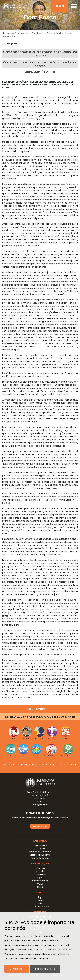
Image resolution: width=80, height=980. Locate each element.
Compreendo (17, 969)
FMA (39, 768)
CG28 (40, 884)
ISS (57, 764)
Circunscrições (40, 881)
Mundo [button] (40, 893)
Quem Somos (40, 845)
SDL (12, 764)
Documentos (9, 36)
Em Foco (40, 900)
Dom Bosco (38, 33)
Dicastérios (40, 874)
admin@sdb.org (40, 805)
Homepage (8, 33)
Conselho (40, 871)
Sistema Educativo (40, 855)
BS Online (47, 764)
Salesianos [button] (40, 841)
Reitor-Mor (40, 868)
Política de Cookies (45, 969)
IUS (72, 764)
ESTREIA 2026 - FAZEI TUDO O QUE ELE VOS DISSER (40, 717)
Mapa (40, 897)
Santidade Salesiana (40, 852)
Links (40, 903)
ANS (4, 764)
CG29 (59, 6)
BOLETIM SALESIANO (28, 764)
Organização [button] (40, 864)
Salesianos (23, 33)
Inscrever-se (40, 826)
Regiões (40, 878)
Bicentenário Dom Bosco (59, 33)
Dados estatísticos (40, 907)
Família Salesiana (40, 858)
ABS (65, 764)
